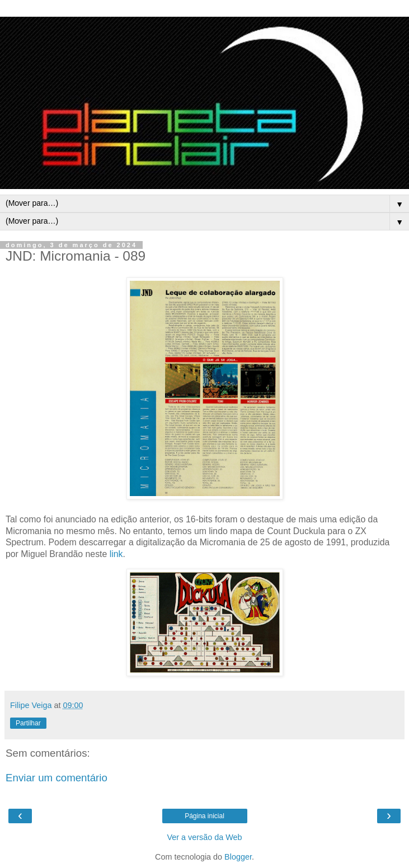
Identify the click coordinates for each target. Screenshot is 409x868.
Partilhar (28, 723)
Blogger (238, 857)
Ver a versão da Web (204, 837)
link (116, 554)
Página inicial (204, 816)
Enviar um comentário (57, 778)
